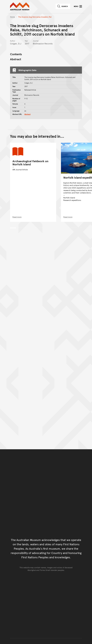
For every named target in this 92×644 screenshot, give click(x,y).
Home (12, 17)
